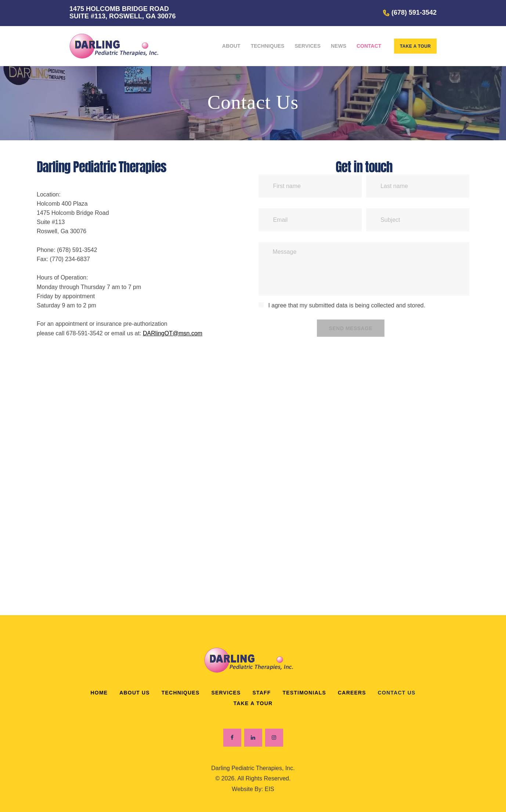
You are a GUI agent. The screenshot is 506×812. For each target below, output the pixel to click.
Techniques (181, 693)
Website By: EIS (253, 789)
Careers (352, 693)
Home (99, 693)
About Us (135, 693)
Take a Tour (253, 703)
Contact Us (397, 693)
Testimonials (305, 693)
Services (226, 693)
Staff (262, 693)
